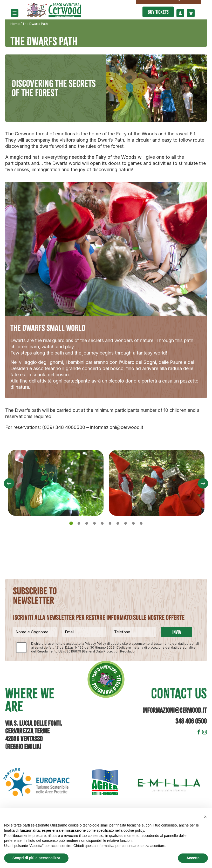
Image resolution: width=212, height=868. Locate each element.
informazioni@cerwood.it (175, 710)
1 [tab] (72, 524)
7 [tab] (119, 524)
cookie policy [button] (134, 830)
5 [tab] (103, 524)
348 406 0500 (191, 721)
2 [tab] (80, 524)
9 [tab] (134, 524)
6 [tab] (111, 524)
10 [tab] (142, 524)
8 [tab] (126, 524)
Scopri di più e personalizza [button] (36, 858)
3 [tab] (87, 524)
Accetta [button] (193, 858)
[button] (205, 817)
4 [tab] (95, 524)
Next (203, 483)
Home (15, 24)
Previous (9, 483)
